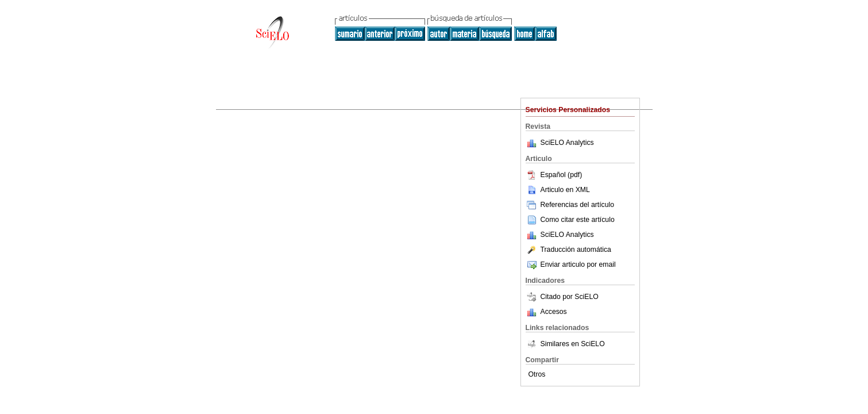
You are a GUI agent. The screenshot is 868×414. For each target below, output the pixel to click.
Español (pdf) (554, 175)
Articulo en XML (558, 190)
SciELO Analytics (567, 143)
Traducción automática (568, 250)
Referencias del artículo (570, 205)
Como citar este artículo (578, 220)
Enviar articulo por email (571, 264)
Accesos (554, 312)
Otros (537, 374)
